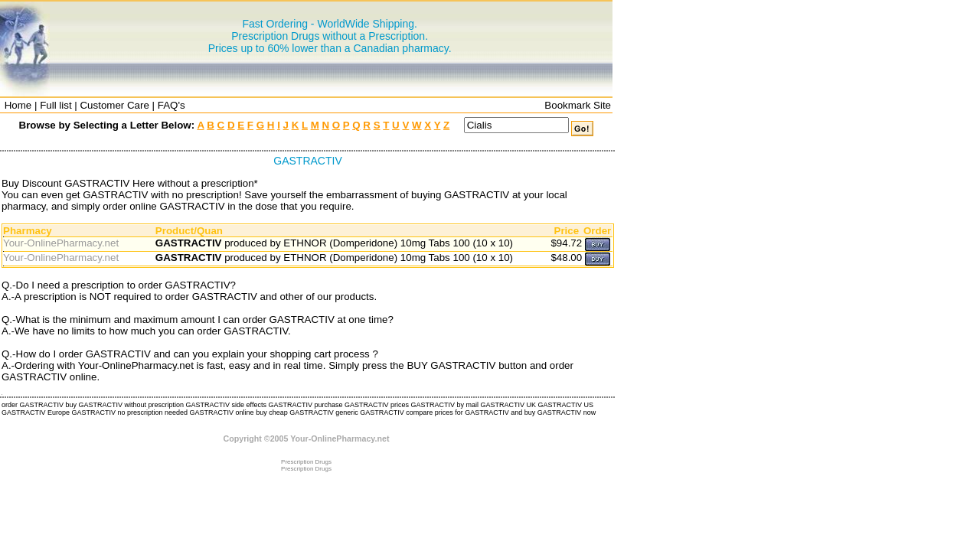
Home (18, 105)
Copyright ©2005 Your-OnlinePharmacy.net (307, 439)
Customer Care (114, 105)
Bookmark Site (578, 105)
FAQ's (171, 105)
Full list (56, 105)
